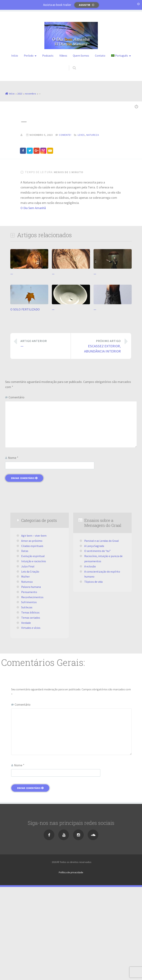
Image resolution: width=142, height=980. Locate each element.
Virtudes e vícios (31, 721)
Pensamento (29, 685)
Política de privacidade (71, 965)
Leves (81, 135)
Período (29, 56)
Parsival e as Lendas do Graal (102, 634)
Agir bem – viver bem (34, 629)
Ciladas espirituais (32, 639)
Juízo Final (28, 659)
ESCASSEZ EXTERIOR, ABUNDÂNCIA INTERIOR (99, 439)
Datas (25, 644)
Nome (13, 551)
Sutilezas (27, 700)
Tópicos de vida (93, 675)
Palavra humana (31, 680)
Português (120, 56)
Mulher (25, 670)
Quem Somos (81, 56)
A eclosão (90, 659)
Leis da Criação (30, 664)
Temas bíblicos (30, 705)
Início (15, 56)
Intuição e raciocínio (34, 654)
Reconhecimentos (32, 690)
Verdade (26, 716)
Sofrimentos (29, 695)
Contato (100, 56)
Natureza (93, 135)
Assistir (85, 5)
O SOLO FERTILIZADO (25, 402)
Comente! (65, 135)
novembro (30, 94)
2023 (20, 94)
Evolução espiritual (33, 649)
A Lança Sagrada (94, 639)
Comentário (16, 490)
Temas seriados (31, 710)
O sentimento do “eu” (97, 644)
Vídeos (63, 56)
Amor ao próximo (32, 634)
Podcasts (48, 56)
